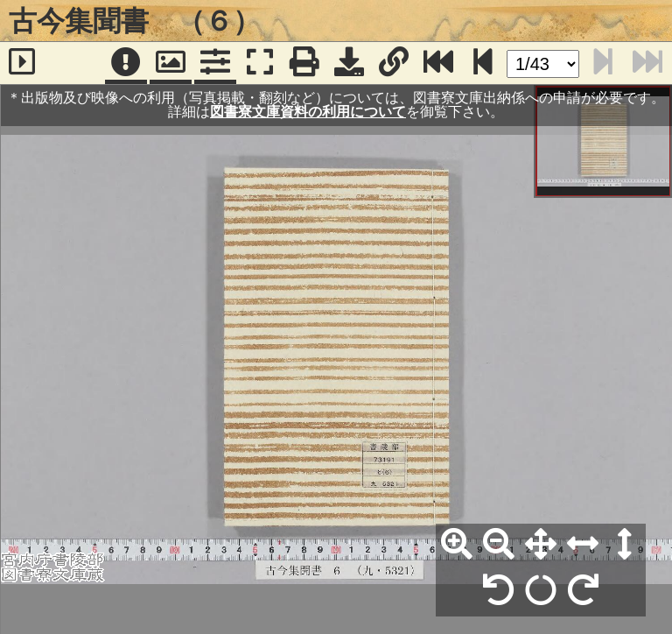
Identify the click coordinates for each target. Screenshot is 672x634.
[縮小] (499, 545)
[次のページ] (483, 63)
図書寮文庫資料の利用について (308, 112)
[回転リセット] (541, 591)
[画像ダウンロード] (349, 63)
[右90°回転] (583, 591)
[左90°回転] (499, 591)
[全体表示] (541, 545)
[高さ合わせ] (625, 545)
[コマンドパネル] (215, 63)
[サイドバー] (22, 63)
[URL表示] (394, 63)
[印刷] (304, 63)
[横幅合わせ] (583, 545)
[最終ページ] (438, 63)
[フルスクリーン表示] (260, 63)
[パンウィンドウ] (171, 63)
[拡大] (457, 545)
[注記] (126, 63)
